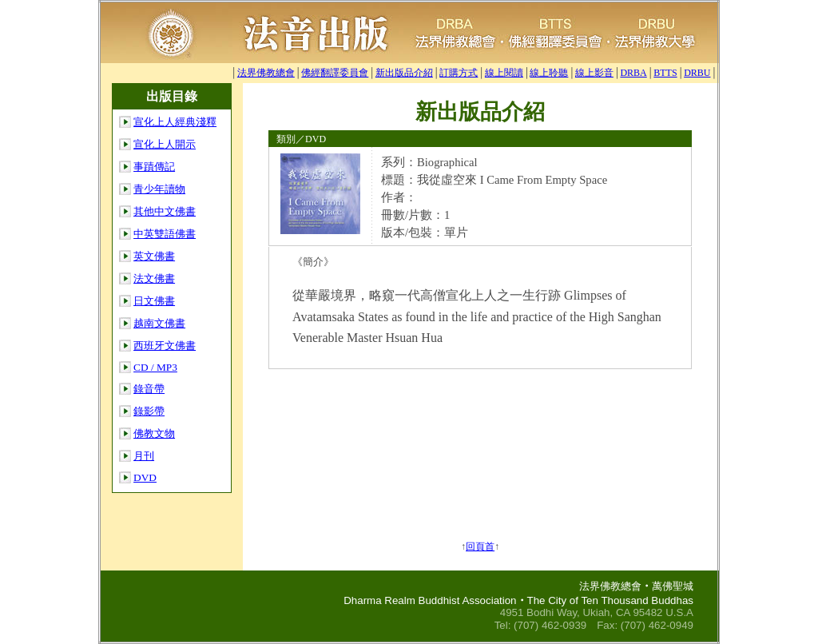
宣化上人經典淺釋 (175, 122)
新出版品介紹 (404, 73)
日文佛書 (154, 301)
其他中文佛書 (165, 211)
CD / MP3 (155, 367)
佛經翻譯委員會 (335, 73)
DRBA (633, 73)
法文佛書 (154, 278)
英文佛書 (154, 256)
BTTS (665, 73)
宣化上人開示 (165, 144)
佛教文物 (154, 433)
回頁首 (480, 547)
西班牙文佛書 (165, 346)
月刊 (144, 456)
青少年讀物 (159, 189)
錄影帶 (149, 411)
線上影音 (594, 73)
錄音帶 (149, 389)
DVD (145, 477)
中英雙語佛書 (165, 234)
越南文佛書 (159, 323)
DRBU (697, 73)
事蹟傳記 (154, 167)
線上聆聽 (549, 73)
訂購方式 (459, 73)
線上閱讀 (504, 73)
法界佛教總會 (266, 73)
